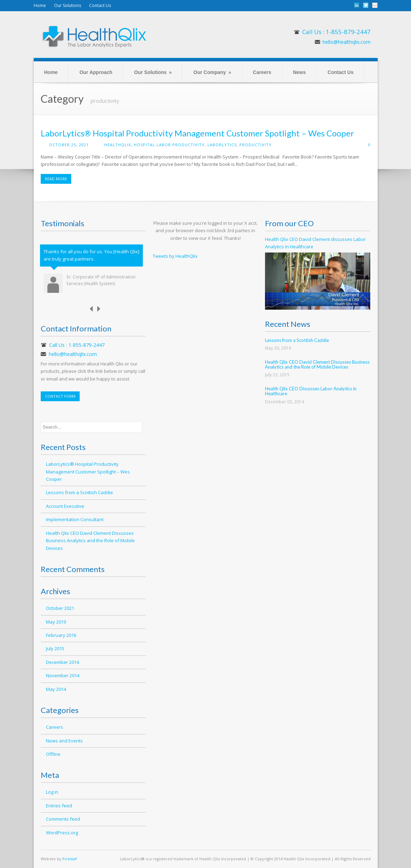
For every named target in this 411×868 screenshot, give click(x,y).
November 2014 (63, 675)
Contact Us (100, 5)
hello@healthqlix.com (347, 42)
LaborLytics (222, 145)
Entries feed (59, 806)
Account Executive (65, 506)
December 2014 (62, 662)
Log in (52, 792)
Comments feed (63, 819)
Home (40, 5)
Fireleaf (70, 859)
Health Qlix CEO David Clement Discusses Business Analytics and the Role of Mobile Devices (90, 541)
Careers (262, 72)
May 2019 (56, 622)
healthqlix (118, 145)
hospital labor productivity (169, 145)
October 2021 (60, 608)
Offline (53, 754)
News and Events (64, 741)
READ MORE (56, 179)
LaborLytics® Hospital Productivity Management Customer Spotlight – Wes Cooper (197, 133)
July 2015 (55, 648)
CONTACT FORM (60, 396)
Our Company (212, 72)
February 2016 (61, 635)
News (300, 72)
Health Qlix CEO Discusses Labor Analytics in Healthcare (311, 391)
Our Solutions (68, 5)
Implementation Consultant (75, 519)
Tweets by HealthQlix (175, 256)
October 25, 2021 (69, 145)
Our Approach (96, 72)
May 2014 (56, 689)
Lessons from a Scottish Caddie (79, 492)
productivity (256, 145)
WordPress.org (62, 833)
